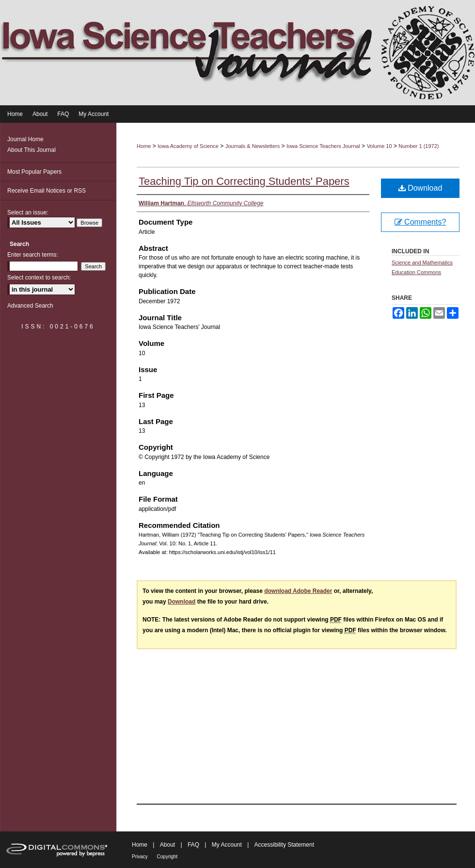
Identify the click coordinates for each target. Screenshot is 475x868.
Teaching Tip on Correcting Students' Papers (244, 181)
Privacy (141, 857)
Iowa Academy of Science (188, 146)
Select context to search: (39, 278)
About (168, 845)
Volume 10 (380, 146)
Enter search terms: (33, 255)
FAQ (194, 845)
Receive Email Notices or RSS (47, 191)
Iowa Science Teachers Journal (323, 146)
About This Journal (32, 150)
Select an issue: (28, 213)
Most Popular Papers (34, 172)
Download (420, 188)
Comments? (420, 222)
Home (144, 146)
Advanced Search (30, 306)
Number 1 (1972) (419, 146)
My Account (228, 845)
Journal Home (25, 139)
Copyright (167, 857)
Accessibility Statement (284, 845)
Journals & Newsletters (253, 146)
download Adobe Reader (298, 591)
